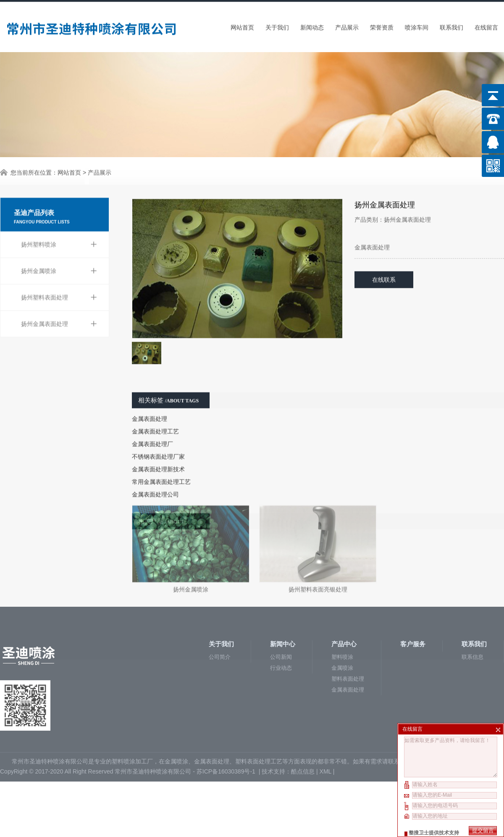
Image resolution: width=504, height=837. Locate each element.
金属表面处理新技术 (158, 453)
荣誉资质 (382, 26)
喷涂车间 (417, 26)
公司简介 (220, 609)
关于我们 (277, 26)
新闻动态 (312, 26)
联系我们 (451, 26)
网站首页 (242, 26)
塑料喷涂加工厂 (132, 713)
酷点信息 (303, 724)
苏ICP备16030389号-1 (227, 724)
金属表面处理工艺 (155, 415)
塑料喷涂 (342, 609)
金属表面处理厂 (152, 428)
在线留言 (486, 26)
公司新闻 (281, 609)
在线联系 (384, 263)
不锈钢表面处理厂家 (158, 440)
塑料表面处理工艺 (259, 713)
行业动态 (281, 620)
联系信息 (472, 609)
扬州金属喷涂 (59, 250)
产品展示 (347, 26)
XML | (328, 724)
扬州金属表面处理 (59, 303)
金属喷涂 (342, 620)
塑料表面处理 (348, 631)
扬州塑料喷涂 (59, 224)
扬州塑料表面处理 (59, 276)
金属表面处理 (150, 403)
